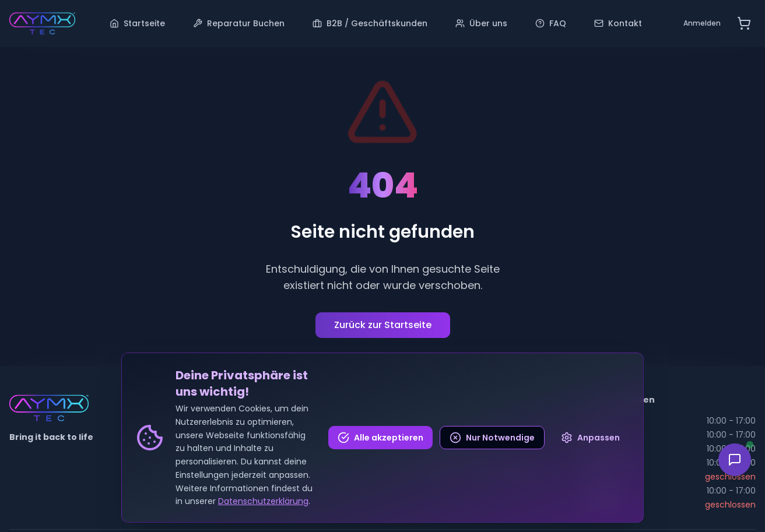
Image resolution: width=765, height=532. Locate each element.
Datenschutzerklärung (263, 501)
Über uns (481, 23)
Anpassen (590, 438)
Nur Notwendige (492, 438)
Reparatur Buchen (239, 23)
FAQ (551, 23)
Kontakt (618, 23)
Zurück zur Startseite (383, 325)
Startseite (137, 23)
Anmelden (702, 23)
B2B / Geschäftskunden (370, 23)
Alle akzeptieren (380, 438)
